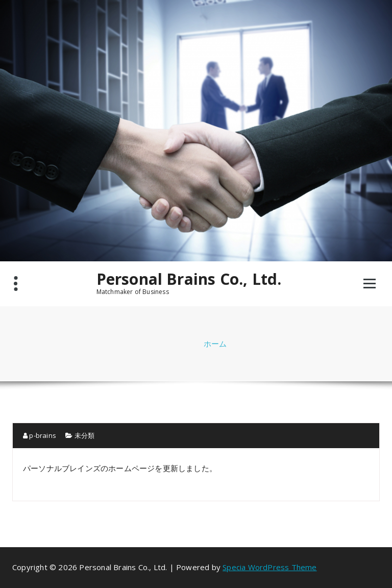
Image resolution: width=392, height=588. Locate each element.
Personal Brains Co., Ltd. (189, 279)
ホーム (215, 344)
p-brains (40, 435)
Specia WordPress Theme (269, 567)
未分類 (85, 435)
